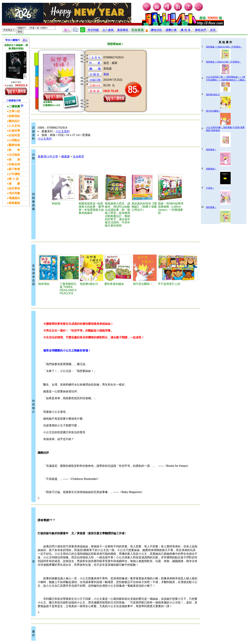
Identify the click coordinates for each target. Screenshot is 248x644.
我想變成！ (211, 150)
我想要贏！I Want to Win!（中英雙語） (224, 47)
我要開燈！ (211, 169)
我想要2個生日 (213, 95)
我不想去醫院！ (213, 111)
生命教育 (78, 156)
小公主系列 (63, 131)
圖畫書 (66, 156)
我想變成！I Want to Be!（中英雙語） (224, 62)
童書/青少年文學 (48, 156)
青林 (106, 74)
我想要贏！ (211, 207)
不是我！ (210, 188)
